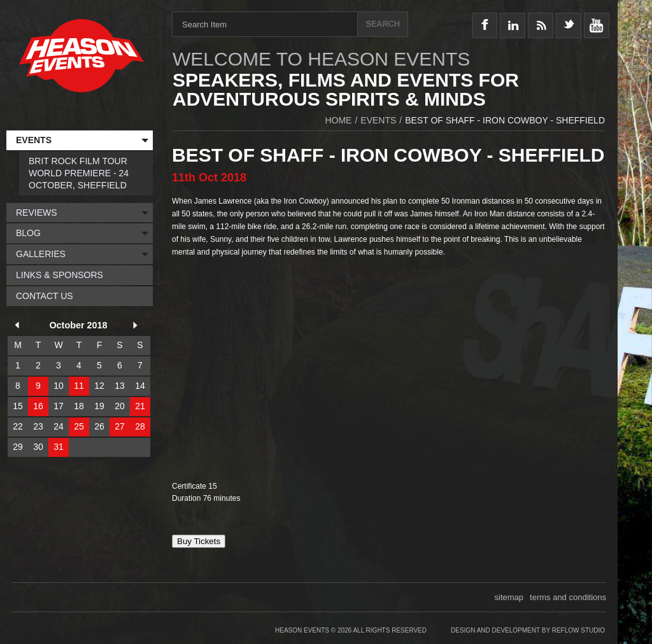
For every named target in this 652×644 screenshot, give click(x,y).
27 (120, 426)
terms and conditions (568, 597)
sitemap (509, 597)
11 (79, 386)
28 (140, 426)
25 (79, 426)
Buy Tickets (199, 541)
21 (140, 406)
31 (59, 447)
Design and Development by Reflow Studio (528, 630)
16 (38, 406)
